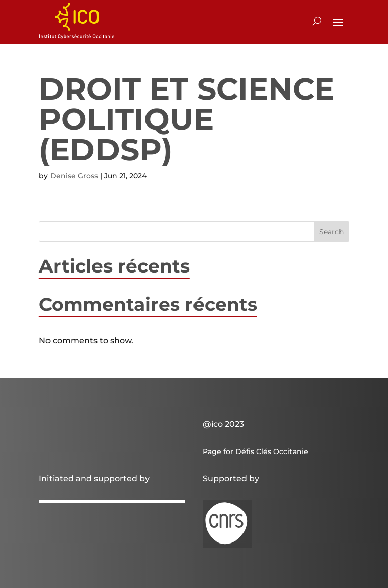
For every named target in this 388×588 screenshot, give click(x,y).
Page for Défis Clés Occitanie (255, 451)
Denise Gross (74, 176)
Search (331, 232)
